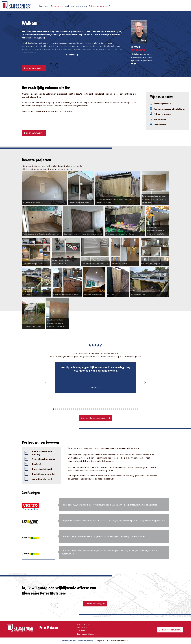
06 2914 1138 (149, 57)
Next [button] (145, 383)
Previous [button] (46, 383)
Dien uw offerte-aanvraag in (95, 418)
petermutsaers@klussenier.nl (142, 60)
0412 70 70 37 (136, 57)
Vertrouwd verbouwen (76, 6)
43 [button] (139, 409)
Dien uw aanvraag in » (34, 68)
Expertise (44, 6)
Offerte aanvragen (100, 6)
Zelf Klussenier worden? (170, 630)
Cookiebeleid (81, 641)
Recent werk (57, 6)
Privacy (73, 641)
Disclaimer (65, 641)
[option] (95, 377)
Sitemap (90, 641)
